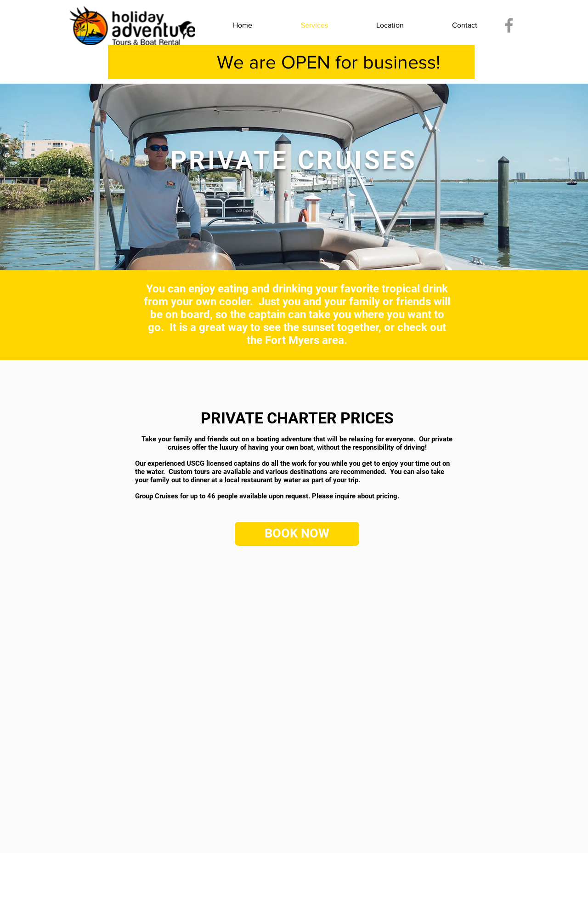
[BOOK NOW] (297, 534)
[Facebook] (509, 25)
